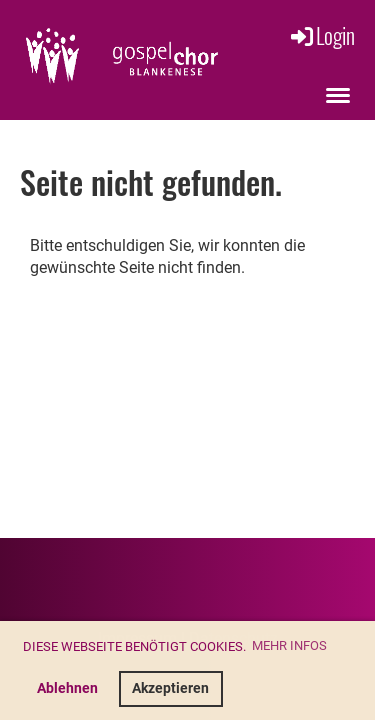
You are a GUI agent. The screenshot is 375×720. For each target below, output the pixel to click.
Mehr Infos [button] (289, 645)
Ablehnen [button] (67, 688)
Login (321, 35)
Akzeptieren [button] (170, 688)
